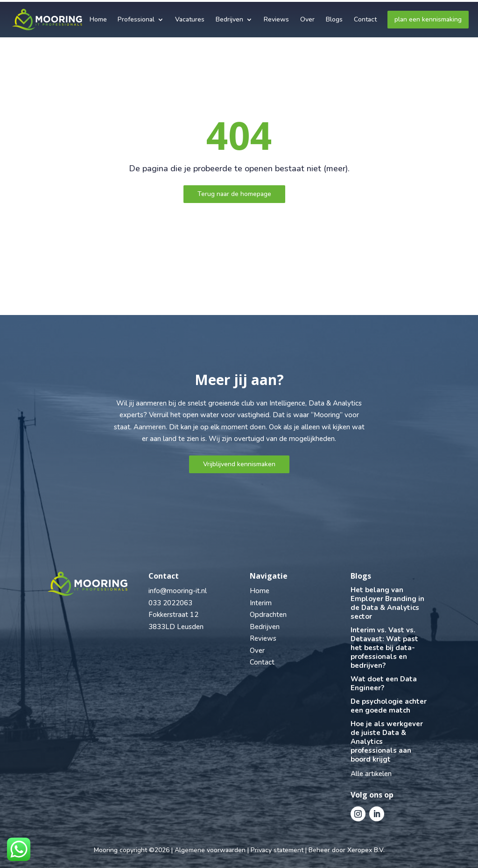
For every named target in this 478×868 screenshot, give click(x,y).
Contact (365, 17)
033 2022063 (170, 603)
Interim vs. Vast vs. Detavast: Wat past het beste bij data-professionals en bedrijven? (384, 648)
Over (307, 17)
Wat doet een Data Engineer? (384, 683)
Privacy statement (277, 850)
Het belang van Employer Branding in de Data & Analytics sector (387, 603)
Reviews (276, 17)
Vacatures (190, 17)
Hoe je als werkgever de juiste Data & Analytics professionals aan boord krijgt (387, 742)
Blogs (334, 17)
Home (98, 17)
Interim (261, 603)
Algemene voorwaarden (210, 850)
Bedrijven (229, 17)
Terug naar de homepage (234, 194)
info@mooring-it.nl (178, 591)
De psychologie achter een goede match (389, 706)
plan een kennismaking (428, 17)
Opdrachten (268, 615)
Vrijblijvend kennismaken (239, 464)
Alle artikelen (371, 774)
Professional (136, 17)
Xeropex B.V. (366, 850)
